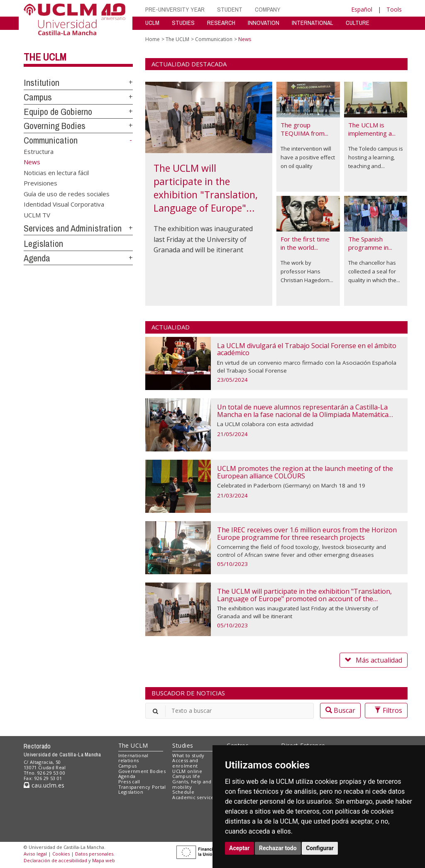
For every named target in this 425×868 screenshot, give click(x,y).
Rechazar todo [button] (278, 848)
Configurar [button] (320, 848)
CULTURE (358, 23)
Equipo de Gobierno (58, 112)
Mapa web (104, 860)
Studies (183, 745)
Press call (129, 781)
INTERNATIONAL (313, 23)
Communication (51, 140)
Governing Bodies (55, 126)
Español (362, 9)
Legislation (43, 244)
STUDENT (230, 9)
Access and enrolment (185, 763)
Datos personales (94, 854)
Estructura (39, 151)
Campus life (186, 776)
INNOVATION (264, 23)
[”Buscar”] (230, 711)
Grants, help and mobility (192, 784)
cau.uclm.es (44, 785)
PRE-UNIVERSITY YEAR (175, 9)
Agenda (37, 258)
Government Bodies (142, 771)
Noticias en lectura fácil (56, 172)
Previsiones (40, 183)
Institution (42, 83)
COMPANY (268, 9)
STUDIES (183, 23)
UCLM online (187, 771)
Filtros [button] (386, 710)
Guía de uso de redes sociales (67, 193)
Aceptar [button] (239, 848)
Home (153, 39)
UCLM (152, 23)
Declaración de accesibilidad (55, 860)
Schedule (183, 792)
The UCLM (45, 57)
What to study (188, 755)
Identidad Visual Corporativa (64, 204)
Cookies (61, 854)
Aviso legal (35, 854)
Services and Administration (73, 228)
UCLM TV (37, 215)
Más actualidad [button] (374, 660)
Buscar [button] (340, 710)
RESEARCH (221, 23)
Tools (394, 9)
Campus (38, 97)
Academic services (194, 797)
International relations (133, 758)
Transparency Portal (142, 787)
